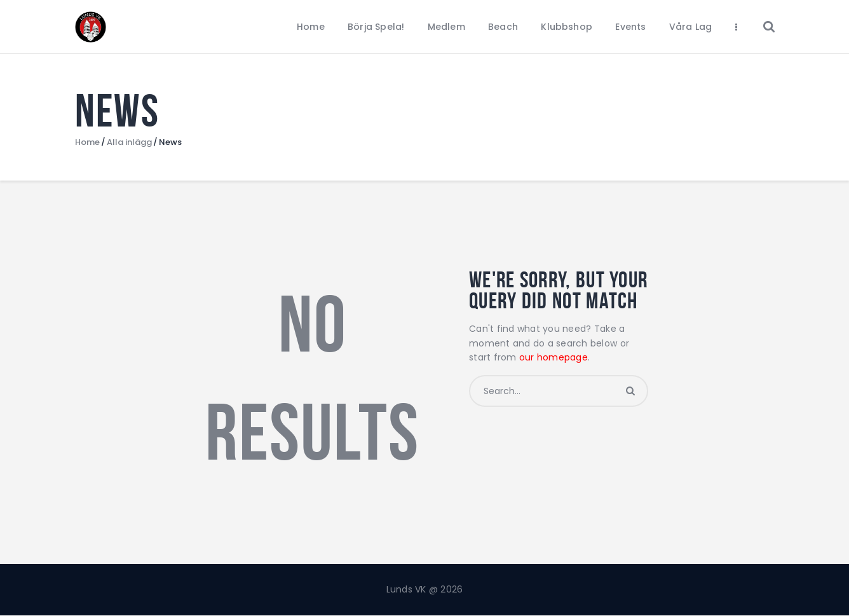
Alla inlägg (129, 142)
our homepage (554, 357)
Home (87, 142)
